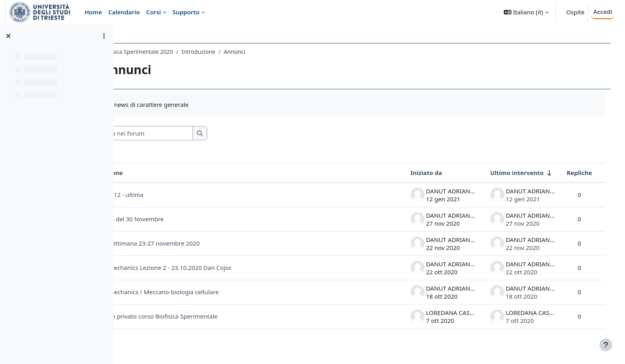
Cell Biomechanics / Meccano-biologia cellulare (204, 292)
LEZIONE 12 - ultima (167, 195)
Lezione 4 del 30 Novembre (177, 219)
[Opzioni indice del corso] (104, 36)
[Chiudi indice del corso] (8, 36)
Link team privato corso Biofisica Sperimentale (204, 316)
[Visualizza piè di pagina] (606, 345)
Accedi (603, 12)
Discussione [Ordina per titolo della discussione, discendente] (156, 173)
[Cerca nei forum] (195, 133)
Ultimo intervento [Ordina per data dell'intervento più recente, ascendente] (509, 173)
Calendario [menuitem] (124, 12)
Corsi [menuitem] (154, 12)
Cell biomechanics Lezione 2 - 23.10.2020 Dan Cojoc (211, 268)
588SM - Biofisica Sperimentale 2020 (177, 52)
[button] (526, 12)
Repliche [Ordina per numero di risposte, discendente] (571, 173)
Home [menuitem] (93, 12)
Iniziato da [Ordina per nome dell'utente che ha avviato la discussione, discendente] (418, 173)
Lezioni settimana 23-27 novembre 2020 (195, 243)
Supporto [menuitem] (186, 12)
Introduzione (249, 52)
